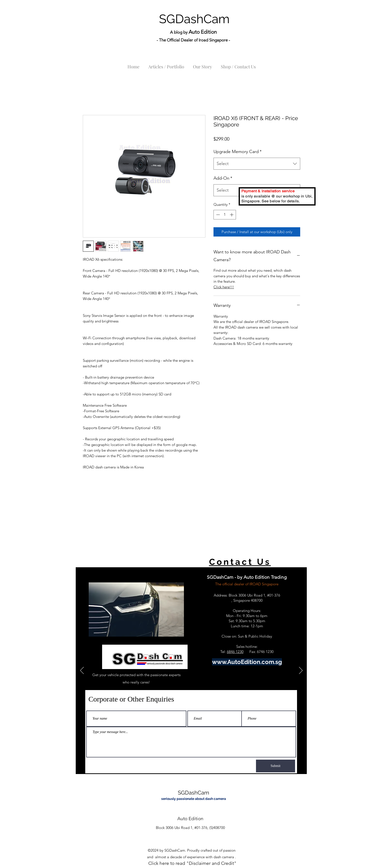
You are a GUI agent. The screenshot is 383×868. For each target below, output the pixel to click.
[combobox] (257, 164)
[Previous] (82, 671)
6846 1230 (235, 652)
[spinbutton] (225, 215)
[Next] (301, 671)
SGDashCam (194, 19)
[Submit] (276, 766)
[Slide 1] (191, 765)
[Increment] (232, 215)
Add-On (223, 178)
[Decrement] (218, 215)
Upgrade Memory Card (238, 152)
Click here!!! (224, 287)
